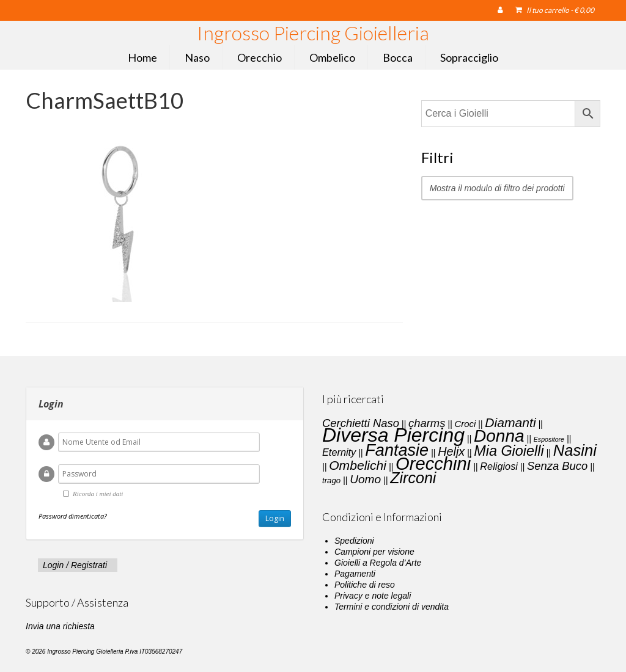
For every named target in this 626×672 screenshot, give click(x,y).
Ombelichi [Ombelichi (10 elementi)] (358, 465)
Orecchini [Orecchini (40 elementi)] (433, 464)
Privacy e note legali (373, 596)
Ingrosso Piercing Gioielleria (313, 33)
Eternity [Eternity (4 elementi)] (339, 452)
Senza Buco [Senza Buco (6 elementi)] (557, 466)
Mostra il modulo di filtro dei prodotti (497, 188)
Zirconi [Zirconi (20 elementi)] (413, 478)
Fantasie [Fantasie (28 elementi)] (397, 450)
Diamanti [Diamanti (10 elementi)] (510, 422)
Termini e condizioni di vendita (392, 607)
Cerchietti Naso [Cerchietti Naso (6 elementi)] (361, 423)
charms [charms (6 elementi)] (427, 423)
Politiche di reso (365, 585)
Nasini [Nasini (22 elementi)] (575, 450)
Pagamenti (355, 574)
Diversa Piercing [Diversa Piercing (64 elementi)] (393, 435)
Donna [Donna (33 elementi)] (499, 436)
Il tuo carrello (555, 10)
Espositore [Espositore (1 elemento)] (549, 439)
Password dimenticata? (73, 516)
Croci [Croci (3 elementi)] (465, 424)
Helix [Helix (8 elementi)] (451, 451)
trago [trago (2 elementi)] (331, 480)
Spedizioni (354, 541)
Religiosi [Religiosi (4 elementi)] (499, 466)
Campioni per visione (374, 552)
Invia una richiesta (60, 626)
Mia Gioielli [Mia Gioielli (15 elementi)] (509, 451)
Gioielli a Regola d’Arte (378, 563)
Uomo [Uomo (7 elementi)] (365, 479)
